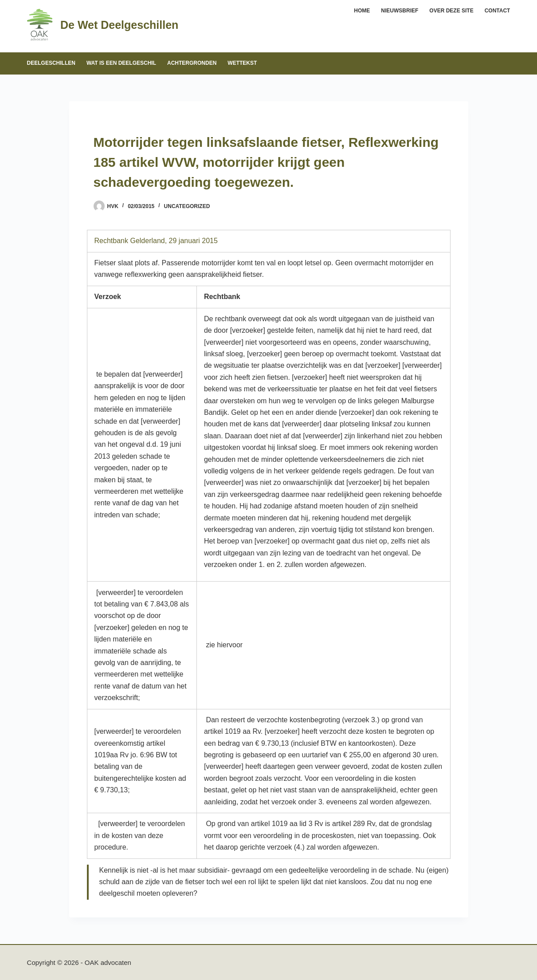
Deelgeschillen (51, 63)
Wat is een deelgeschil (121, 63)
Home (362, 11)
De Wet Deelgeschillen (119, 25)
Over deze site (451, 11)
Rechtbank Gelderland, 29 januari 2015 (156, 241)
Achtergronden (192, 63)
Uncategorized (187, 206)
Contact (498, 11)
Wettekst (242, 63)
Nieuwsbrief (400, 11)
